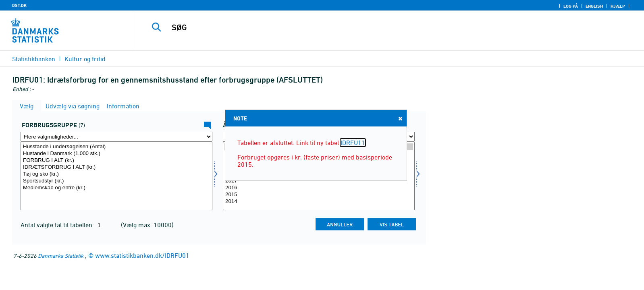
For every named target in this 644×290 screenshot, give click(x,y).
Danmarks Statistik (61, 256)
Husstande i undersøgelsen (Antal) (116, 147)
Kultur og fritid (85, 59)
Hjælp (618, 6)
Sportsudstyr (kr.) (116, 181)
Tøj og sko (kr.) (116, 174)
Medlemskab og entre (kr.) (116, 188)
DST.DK (19, 5)
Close (400, 118)
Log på (571, 6)
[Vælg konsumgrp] (116, 176)
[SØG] (370, 27)
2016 (319, 188)
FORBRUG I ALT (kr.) (116, 161)
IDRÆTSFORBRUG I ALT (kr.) (116, 167)
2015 (319, 195)
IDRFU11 (353, 143)
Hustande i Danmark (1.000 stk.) (116, 154)
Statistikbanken (34, 59)
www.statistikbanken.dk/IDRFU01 (142, 255)
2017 (319, 181)
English (594, 6)
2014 (319, 202)
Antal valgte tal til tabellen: (58, 225)
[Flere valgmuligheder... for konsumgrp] (116, 137)
